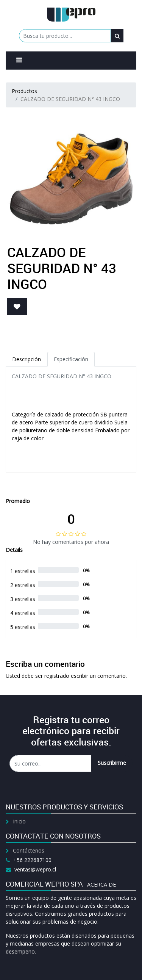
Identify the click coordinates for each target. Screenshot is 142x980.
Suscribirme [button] (112, 763)
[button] (17, 306)
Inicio (19, 821)
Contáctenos (29, 850)
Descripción (27, 359)
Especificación (71, 359)
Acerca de (101, 884)
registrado (57, 676)
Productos (24, 91)
